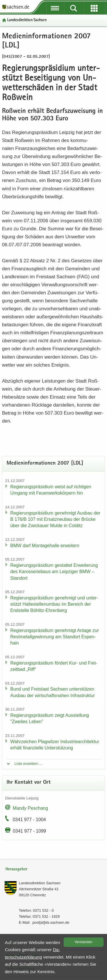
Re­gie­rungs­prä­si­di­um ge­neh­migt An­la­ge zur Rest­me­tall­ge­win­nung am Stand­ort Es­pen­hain (54, 637)
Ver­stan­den (84, 942)
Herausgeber (16, 869)
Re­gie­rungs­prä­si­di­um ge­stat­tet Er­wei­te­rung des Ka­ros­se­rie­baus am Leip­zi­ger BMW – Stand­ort (54, 572)
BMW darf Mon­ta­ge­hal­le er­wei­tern (45, 546)
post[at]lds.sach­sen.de (51, 922)
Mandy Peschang (31, 808)
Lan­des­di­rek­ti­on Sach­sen (27, 20)
